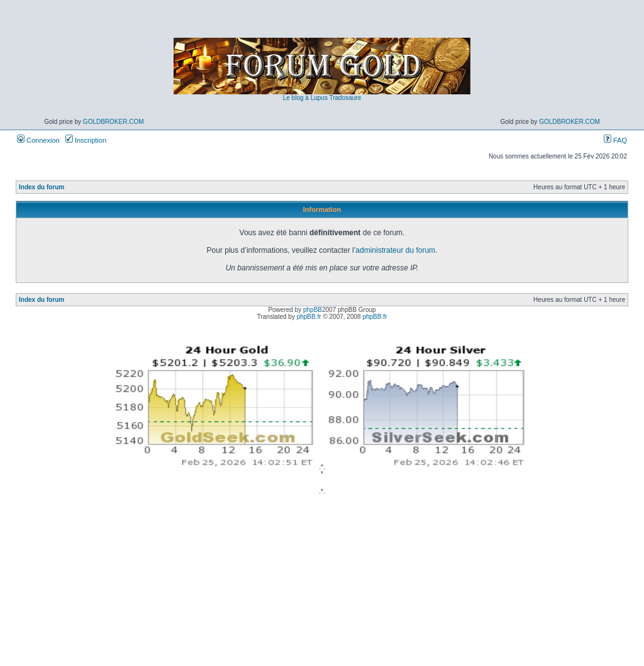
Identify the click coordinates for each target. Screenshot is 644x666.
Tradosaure (345, 98)
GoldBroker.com (114, 122)
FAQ (615, 140)
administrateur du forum (395, 250)
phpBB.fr (309, 317)
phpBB (313, 310)
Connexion (38, 140)
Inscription (86, 140)
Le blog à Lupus (305, 98)
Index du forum (42, 187)
